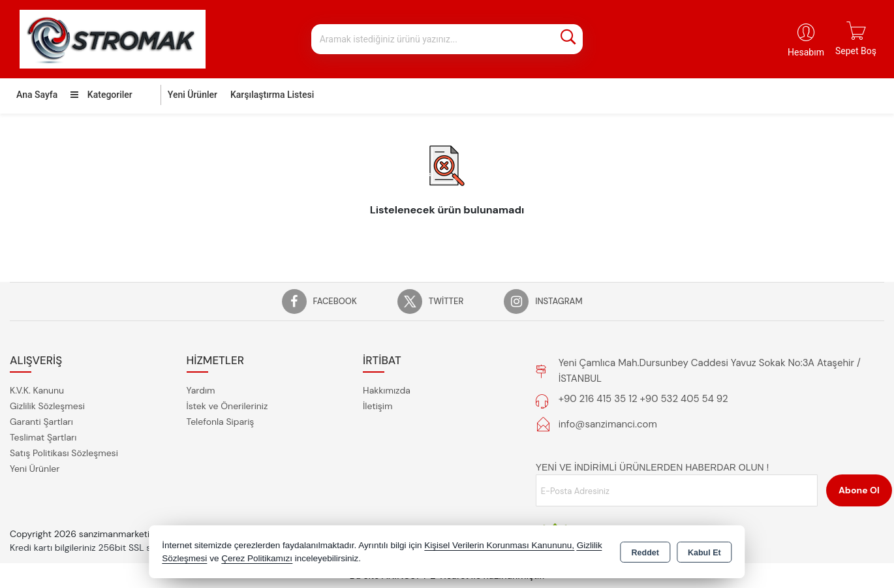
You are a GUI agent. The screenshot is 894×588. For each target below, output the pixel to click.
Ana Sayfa (37, 95)
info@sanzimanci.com (608, 424)
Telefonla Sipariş (221, 422)
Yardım (201, 390)
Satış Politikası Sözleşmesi (64, 453)
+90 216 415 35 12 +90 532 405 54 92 (643, 399)
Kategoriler (101, 95)
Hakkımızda (387, 390)
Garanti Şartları (41, 422)
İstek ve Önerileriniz (227, 406)
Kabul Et (704, 553)
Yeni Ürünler (35, 469)
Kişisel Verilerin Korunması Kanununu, (499, 545)
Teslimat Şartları (43, 437)
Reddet (645, 553)
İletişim (378, 406)
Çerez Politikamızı (257, 558)
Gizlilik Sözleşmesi (47, 406)
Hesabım (806, 52)
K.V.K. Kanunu (37, 390)
